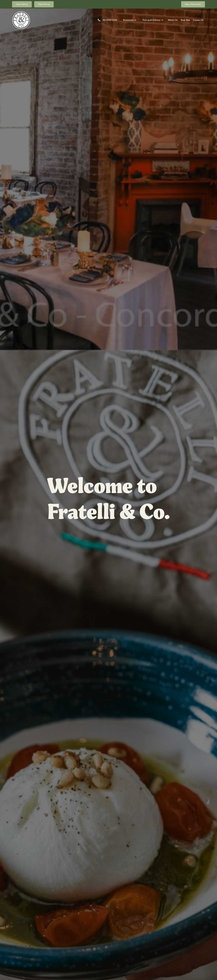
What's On (173, 20)
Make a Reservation (193, 4)
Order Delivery (22, 4)
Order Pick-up (44, 4)
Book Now (185, 20)
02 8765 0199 (110, 20)
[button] (130, 20)
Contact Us (198, 20)
